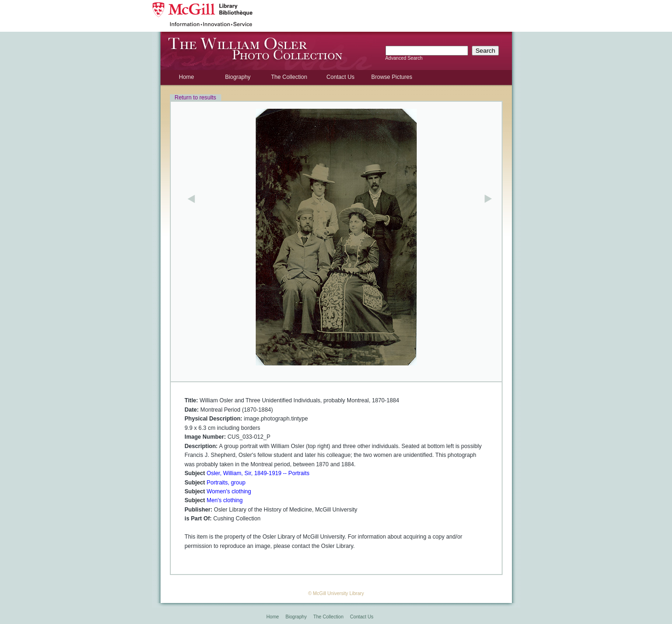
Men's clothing (225, 500)
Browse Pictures (392, 77)
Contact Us (340, 77)
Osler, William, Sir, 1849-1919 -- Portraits (258, 473)
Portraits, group (226, 483)
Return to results (195, 98)
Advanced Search (404, 58)
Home (186, 77)
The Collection (289, 77)
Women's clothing (229, 491)
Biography (238, 77)
